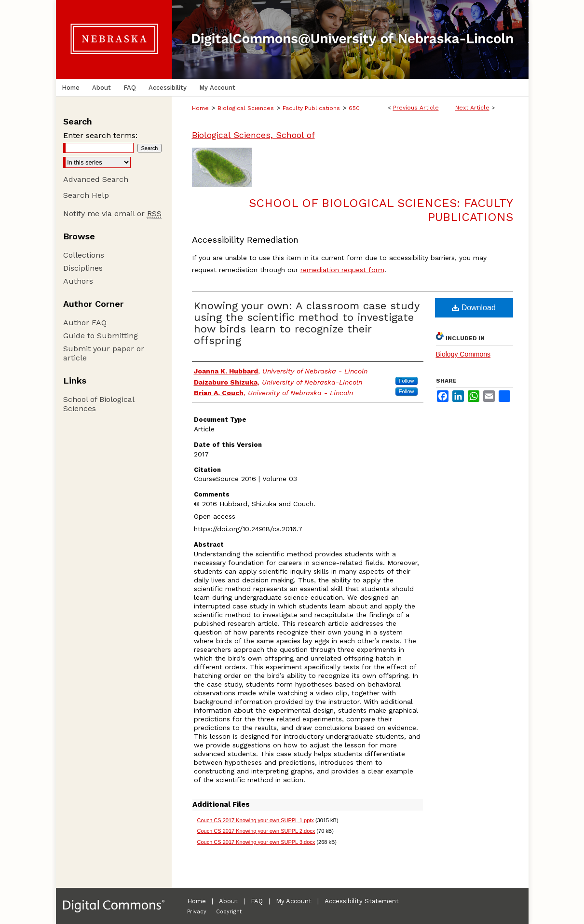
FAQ (257, 901)
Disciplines (83, 268)
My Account (294, 901)
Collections (84, 255)
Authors (78, 281)
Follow (407, 381)
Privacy (197, 912)
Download (474, 308)
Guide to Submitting (101, 336)
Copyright (229, 912)
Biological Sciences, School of (253, 135)
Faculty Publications (311, 108)
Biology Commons (463, 354)
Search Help (86, 195)
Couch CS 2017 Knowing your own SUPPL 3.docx (256, 842)
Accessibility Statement (362, 901)
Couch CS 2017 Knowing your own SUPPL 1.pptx (256, 820)
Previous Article (416, 108)
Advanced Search (96, 179)
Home (200, 108)
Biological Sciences (246, 108)
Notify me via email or (112, 214)
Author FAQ (85, 323)
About (228, 901)
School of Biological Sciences (99, 404)
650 (354, 108)
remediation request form (342, 270)
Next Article (472, 108)
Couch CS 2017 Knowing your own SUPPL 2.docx (256, 831)
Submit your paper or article (104, 353)
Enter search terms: (100, 135)
